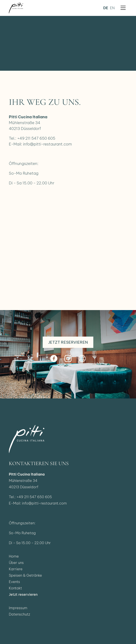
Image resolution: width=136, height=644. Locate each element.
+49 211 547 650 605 (36, 138)
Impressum (18, 608)
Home (14, 556)
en (112, 8)
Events (14, 582)
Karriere (16, 569)
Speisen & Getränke (25, 575)
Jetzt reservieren (23, 594)
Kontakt (15, 588)
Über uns (16, 563)
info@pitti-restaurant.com (47, 144)
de (106, 8)
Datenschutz (19, 614)
